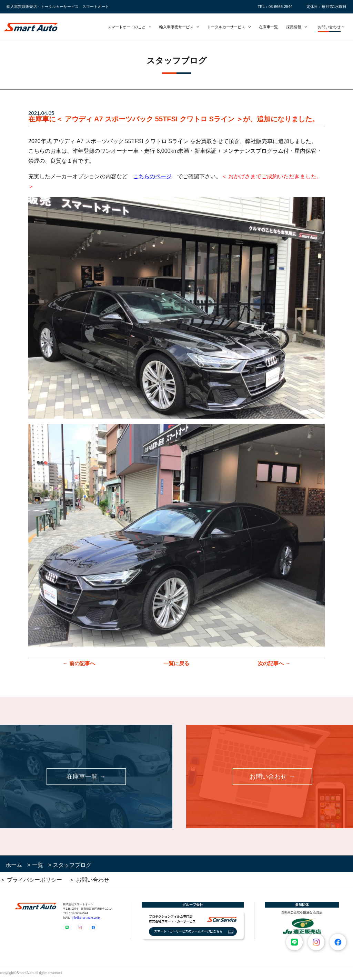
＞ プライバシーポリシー (31, 880)
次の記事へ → (274, 663)
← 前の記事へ (79, 663)
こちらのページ (152, 176)
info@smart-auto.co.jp (86, 918)
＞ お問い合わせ (89, 880)
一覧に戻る (176, 663)
